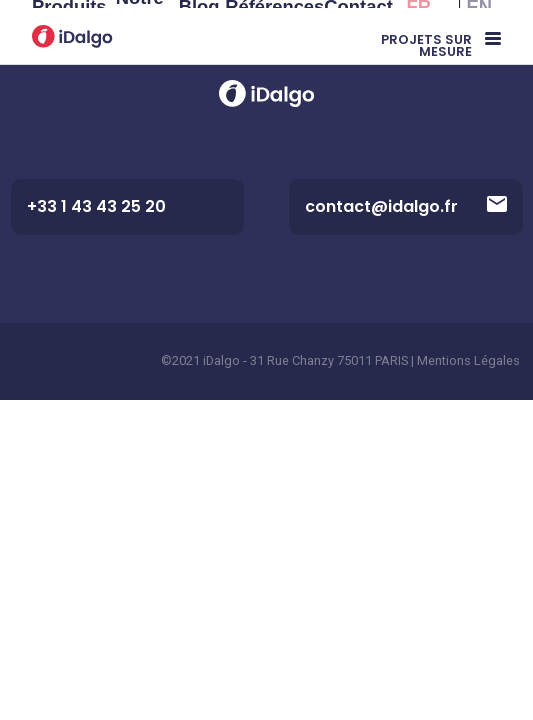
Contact (358, 28)
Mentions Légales (468, 360)
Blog (199, 28)
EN (480, 28)
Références (274, 28)
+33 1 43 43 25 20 (96, 206)
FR (419, 28)
